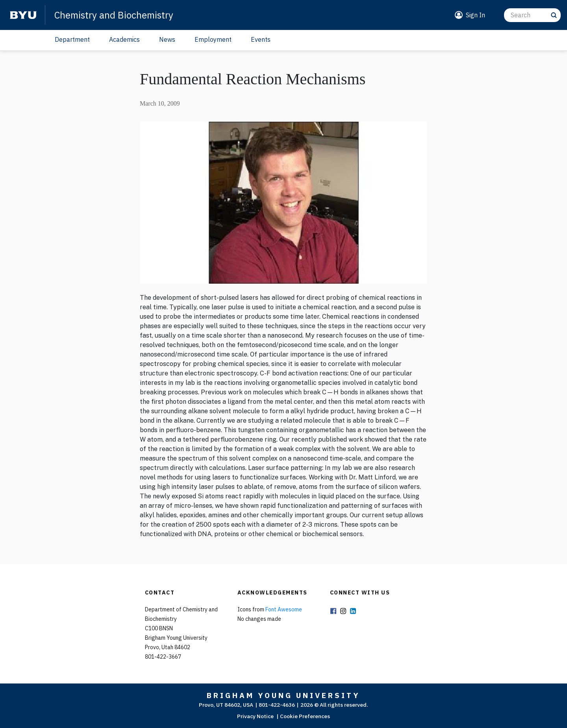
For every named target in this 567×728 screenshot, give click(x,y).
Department (72, 39)
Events (261, 39)
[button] (468, 15)
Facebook (334, 612)
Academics (124, 39)
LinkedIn (353, 612)
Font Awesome (284, 609)
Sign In (475, 15)
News (167, 39)
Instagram (343, 612)
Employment (213, 39)
